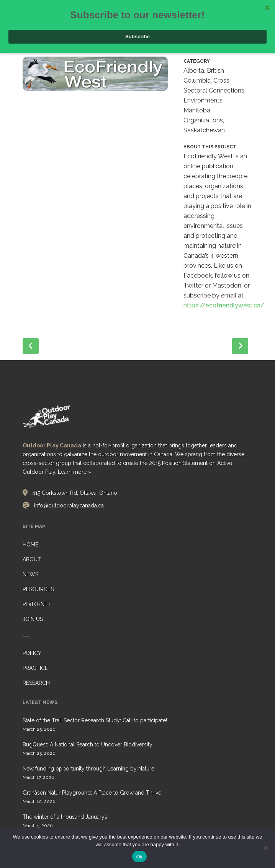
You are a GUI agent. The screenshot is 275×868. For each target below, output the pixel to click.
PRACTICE (35, 668)
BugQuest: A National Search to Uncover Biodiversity (88, 744)
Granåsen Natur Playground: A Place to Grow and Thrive (92, 793)
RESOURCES (38, 589)
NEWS (30, 574)
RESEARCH (36, 683)
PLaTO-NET (37, 604)
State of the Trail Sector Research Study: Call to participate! (95, 720)
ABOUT (32, 559)
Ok (139, 857)
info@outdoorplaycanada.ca (69, 506)
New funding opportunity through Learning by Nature (88, 769)
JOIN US (33, 619)
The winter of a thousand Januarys (65, 817)
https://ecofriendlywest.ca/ (224, 305)
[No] (265, 848)
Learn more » (74, 472)
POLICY (32, 653)
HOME (30, 545)
